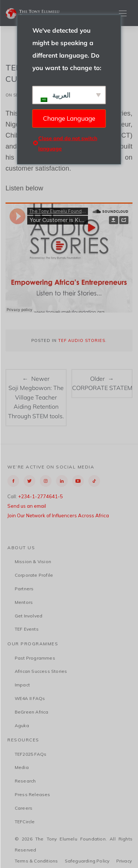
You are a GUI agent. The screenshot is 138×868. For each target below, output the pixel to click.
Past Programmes (35, 658)
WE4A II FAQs (30, 698)
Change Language (69, 118)
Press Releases (33, 794)
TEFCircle (25, 822)
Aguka (22, 725)
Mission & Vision (33, 561)
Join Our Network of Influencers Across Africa (58, 515)
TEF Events (27, 629)
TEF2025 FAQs (31, 754)
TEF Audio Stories (82, 340)
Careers (24, 808)
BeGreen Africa (32, 712)
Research (25, 781)
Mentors (24, 602)
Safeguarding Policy (87, 861)
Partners (24, 589)
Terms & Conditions (36, 861)
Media (22, 767)
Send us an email (27, 506)
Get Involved (29, 616)
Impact (22, 685)
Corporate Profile (34, 575)
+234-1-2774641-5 (40, 496)
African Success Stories (41, 671)
